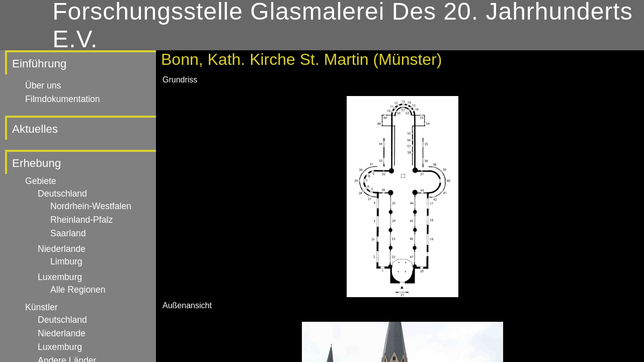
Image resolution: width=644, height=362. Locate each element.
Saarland (68, 233)
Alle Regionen (78, 290)
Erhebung (36, 163)
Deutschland (62, 194)
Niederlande (62, 249)
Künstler (42, 307)
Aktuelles (35, 129)
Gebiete (41, 181)
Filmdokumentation (63, 99)
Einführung (39, 64)
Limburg (66, 261)
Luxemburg (60, 277)
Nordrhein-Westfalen (91, 206)
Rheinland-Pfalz (82, 220)
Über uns (43, 85)
